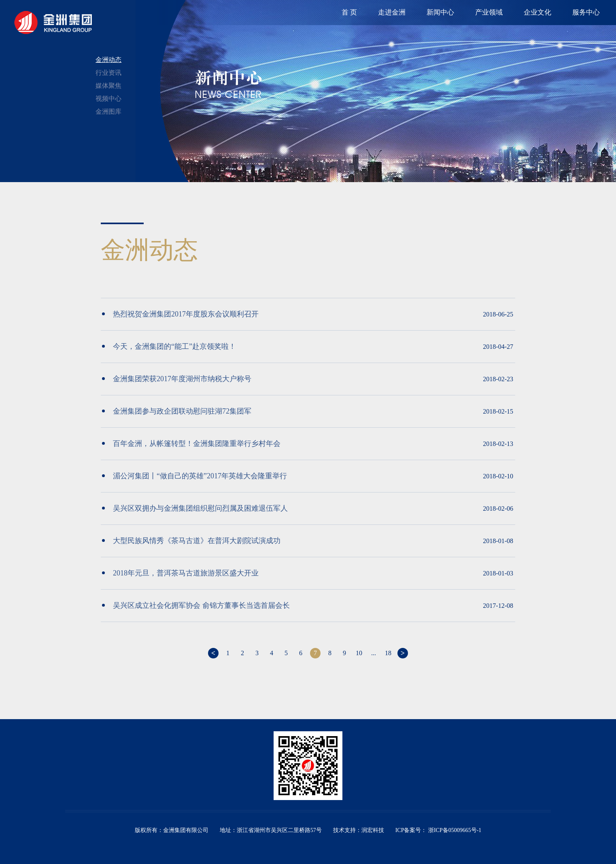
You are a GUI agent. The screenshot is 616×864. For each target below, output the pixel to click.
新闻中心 (440, 12)
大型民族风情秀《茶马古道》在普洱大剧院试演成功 (191, 541)
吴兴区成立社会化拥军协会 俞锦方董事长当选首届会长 (196, 605)
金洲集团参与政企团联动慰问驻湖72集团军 (177, 411)
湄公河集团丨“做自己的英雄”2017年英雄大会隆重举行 (194, 476)
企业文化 (537, 12)
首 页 (349, 12)
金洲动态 (108, 60)
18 (388, 653)
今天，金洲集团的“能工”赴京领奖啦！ (169, 346)
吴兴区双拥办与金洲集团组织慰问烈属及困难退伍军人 (195, 508)
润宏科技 (373, 830)
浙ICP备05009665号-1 (454, 830)
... (374, 653)
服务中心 (586, 12)
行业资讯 (108, 73)
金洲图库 (108, 111)
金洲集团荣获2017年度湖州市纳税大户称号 (177, 379)
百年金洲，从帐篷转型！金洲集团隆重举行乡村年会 (191, 444)
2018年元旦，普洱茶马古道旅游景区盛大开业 (180, 573)
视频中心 (108, 99)
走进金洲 (392, 12)
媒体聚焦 (108, 86)
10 (359, 653)
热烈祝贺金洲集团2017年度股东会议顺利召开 (180, 314)
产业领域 (489, 12)
